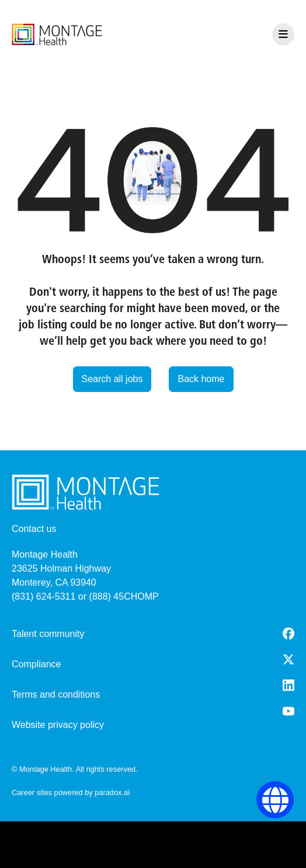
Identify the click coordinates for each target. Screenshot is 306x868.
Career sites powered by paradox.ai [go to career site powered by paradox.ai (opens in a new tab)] (71, 792)
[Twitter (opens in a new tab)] (288, 659)
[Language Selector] (275, 800)
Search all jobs (112, 379)
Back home (201, 379)
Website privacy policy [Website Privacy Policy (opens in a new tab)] (58, 725)
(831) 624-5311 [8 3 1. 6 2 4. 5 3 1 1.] (44, 596)
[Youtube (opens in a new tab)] (288, 711)
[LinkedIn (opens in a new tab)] (288, 685)
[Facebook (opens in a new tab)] (288, 633)
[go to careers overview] (57, 34)
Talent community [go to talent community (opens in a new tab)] (48, 634)
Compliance (36, 664)
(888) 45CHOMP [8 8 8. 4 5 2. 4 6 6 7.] (124, 596)
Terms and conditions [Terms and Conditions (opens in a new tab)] (56, 694)
